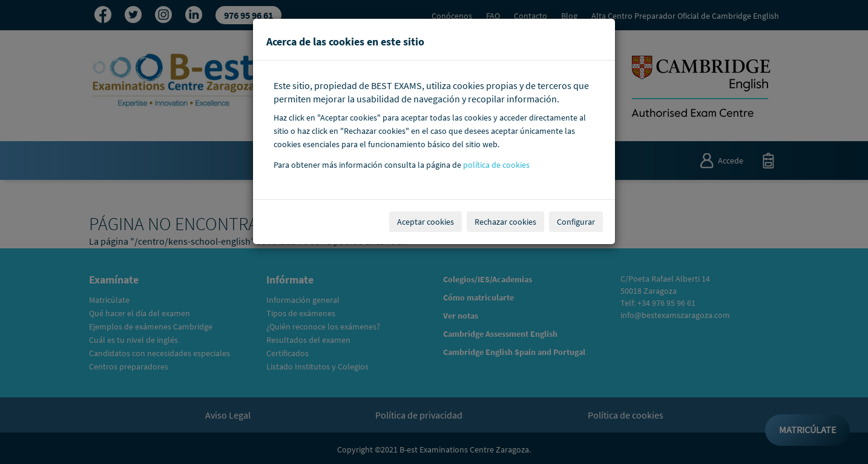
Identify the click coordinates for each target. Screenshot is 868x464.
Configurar (576, 222)
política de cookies (496, 165)
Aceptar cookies (426, 222)
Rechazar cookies (505, 222)
